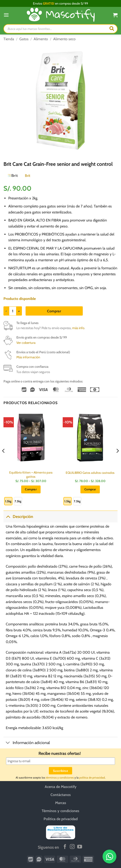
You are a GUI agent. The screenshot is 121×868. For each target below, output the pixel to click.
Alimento (41, 39)
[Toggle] (8, 516)
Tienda (9, 39)
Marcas (61, 803)
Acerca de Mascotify (61, 787)
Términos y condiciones (60, 811)
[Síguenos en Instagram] (72, 847)
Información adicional (27, 743)
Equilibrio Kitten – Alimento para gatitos (31, 474)
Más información (28, 357)
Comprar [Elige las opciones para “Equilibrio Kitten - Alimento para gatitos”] (31, 489)
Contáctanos (61, 795)
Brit (28, 176)
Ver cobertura (26, 343)
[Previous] (4, 460)
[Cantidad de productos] (13, 311)
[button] (6, 15)
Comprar (54, 311)
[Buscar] (112, 29)
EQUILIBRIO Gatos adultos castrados (90, 473)
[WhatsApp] (109, 857)
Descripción (18, 516)
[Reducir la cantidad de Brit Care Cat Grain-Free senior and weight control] (6, 311)
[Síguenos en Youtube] (80, 847)
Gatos (24, 39)
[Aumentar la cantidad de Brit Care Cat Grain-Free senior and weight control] (19, 311)
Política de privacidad (61, 819)
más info (78, 328)
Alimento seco (64, 39)
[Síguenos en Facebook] (65, 847)
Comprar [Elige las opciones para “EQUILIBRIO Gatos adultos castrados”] (90, 489)
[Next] (117, 460)
